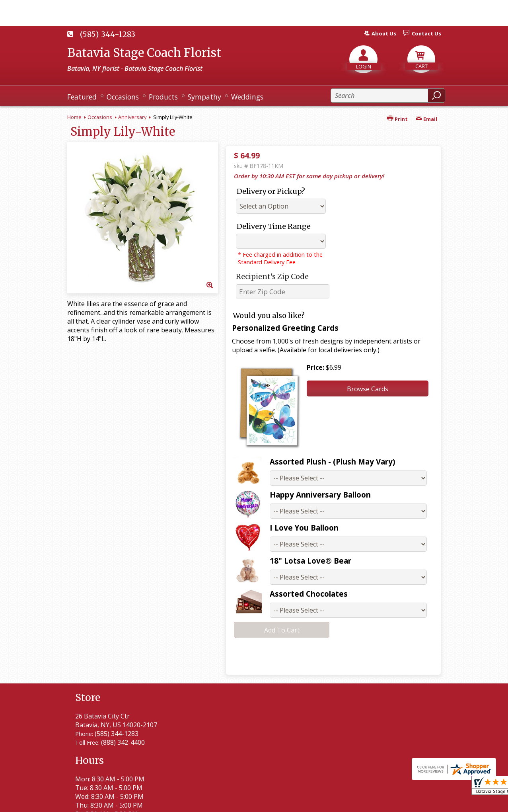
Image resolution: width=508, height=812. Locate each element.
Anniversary (132, 117)
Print (397, 119)
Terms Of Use (244, 802)
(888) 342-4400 (123, 742)
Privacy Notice (297, 802)
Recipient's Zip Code (272, 276)
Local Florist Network (359, 802)
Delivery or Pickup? (271, 191)
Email (426, 119)
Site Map (414, 802)
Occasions (100, 117)
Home (74, 117)
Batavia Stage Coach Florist (144, 53)
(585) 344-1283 (108, 34)
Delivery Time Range (274, 226)
